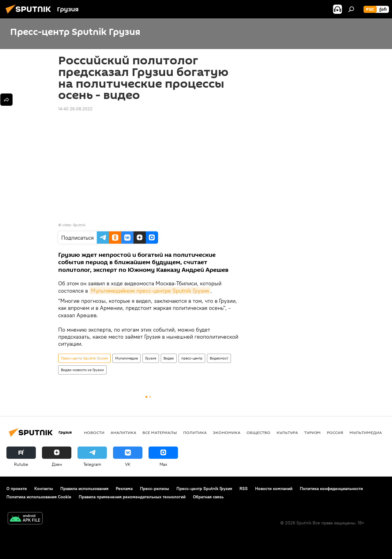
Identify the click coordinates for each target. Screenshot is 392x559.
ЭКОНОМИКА (227, 432)
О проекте (17, 489)
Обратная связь (208, 497)
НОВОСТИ (94, 432)
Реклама (124, 489)
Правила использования (84, 489)
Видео (169, 358)
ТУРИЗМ (312, 432)
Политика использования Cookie (39, 497)
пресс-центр (192, 358)
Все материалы (160, 432)
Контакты (44, 489)
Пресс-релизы (155, 489)
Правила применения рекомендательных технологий (132, 497)
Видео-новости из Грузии (82, 370)
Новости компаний (274, 489)
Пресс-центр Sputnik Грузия (84, 358)
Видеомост (219, 358)
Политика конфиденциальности (331, 489)
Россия (335, 432)
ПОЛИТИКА (195, 432)
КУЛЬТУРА (287, 432)
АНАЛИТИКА (123, 432)
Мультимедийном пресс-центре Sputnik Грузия (150, 291)
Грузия (151, 358)
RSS (244, 489)
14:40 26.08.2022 (75, 109)
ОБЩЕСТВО (258, 432)
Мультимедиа (126, 358)
